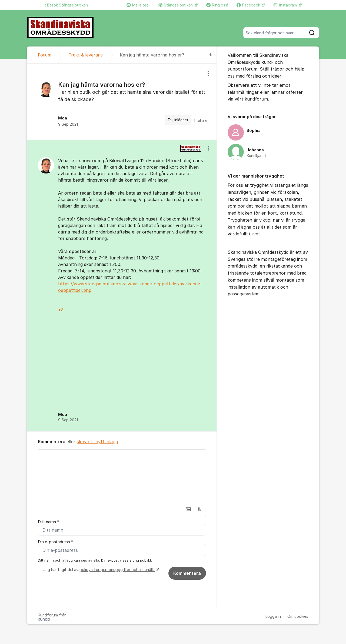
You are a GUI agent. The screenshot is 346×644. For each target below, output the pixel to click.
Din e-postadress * (55, 542)
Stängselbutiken (176, 5)
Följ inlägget (178, 120)
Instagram (286, 5)
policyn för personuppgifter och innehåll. (117, 570)
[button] (188, 509)
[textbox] (122, 477)
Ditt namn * (48, 522)
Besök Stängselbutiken (66, 5)
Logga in (273, 617)
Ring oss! (217, 5)
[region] (122, 102)
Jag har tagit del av (100, 570)
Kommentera (187, 574)
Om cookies (298, 617)
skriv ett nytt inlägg (97, 442)
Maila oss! (138, 5)
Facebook (249, 5)
